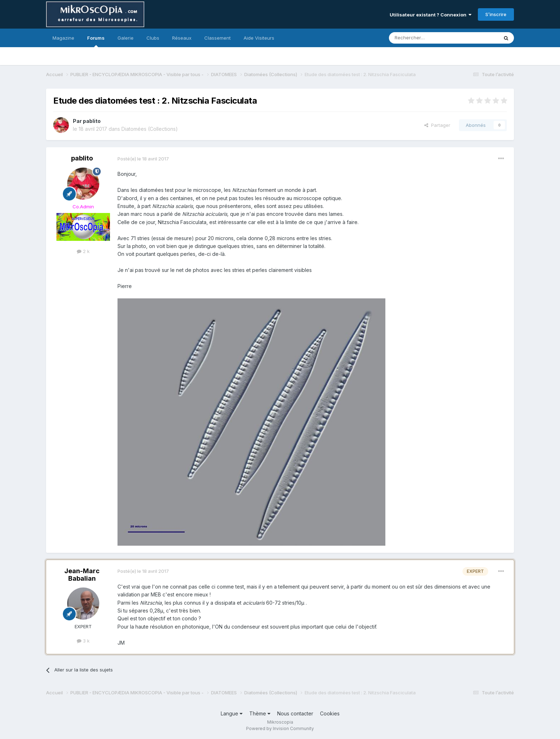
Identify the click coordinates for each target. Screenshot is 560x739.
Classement (217, 38)
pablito (92, 121)
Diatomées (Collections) (150, 129)
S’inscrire (496, 14)
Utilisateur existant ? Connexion (431, 15)
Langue (232, 713)
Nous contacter (295, 713)
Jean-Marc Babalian (82, 575)
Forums (96, 41)
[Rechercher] (428, 38)
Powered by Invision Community (280, 728)
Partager (437, 125)
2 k (83, 251)
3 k (83, 641)
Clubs (153, 38)
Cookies (330, 713)
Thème (260, 713)
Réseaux (182, 38)
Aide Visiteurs (259, 38)
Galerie (126, 38)
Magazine (63, 38)
